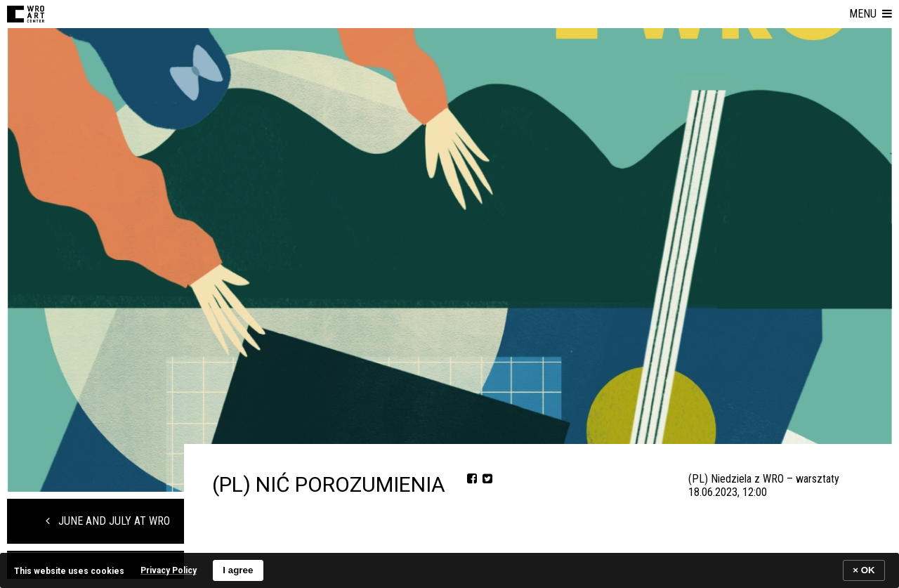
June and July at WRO (108, 521)
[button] (871, 14)
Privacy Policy (169, 570)
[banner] (449, 570)
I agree (238, 570)
